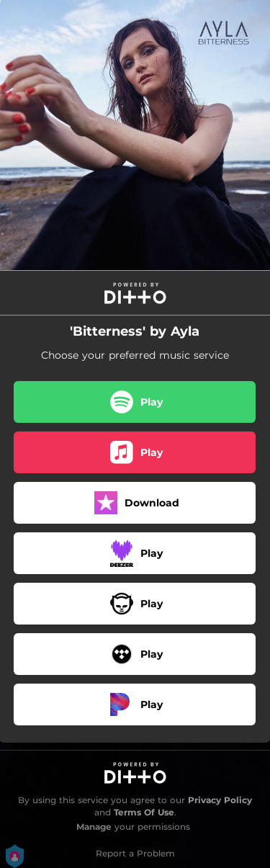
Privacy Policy (220, 800)
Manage (94, 827)
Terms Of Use (144, 812)
